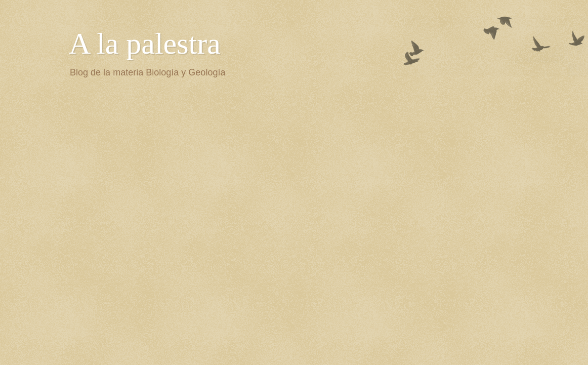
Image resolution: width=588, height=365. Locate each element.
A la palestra (145, 44)
